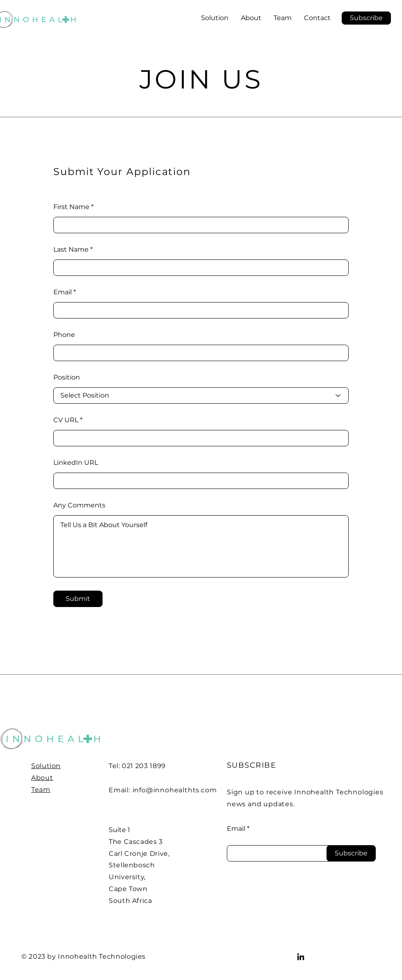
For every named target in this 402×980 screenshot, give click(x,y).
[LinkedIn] (301, 957)
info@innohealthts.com (175, 790)
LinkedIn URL (76, 463)
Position (67, 377)
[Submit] (78, 599)
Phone (64, 335)
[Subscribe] (351, 853)
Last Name (71, 250)
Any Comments (79, 505)
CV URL (66, 420)
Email (63, 292)
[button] (366, 18)
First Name (71, 207)
